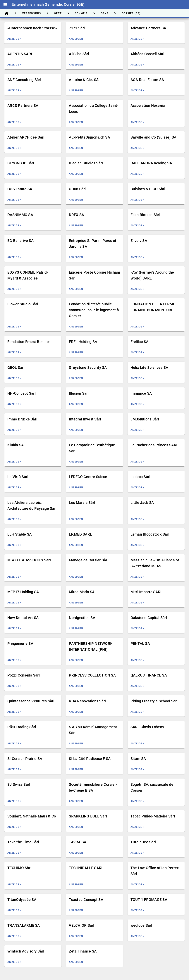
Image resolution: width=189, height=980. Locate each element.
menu (5, 4)
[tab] (7, 13)
